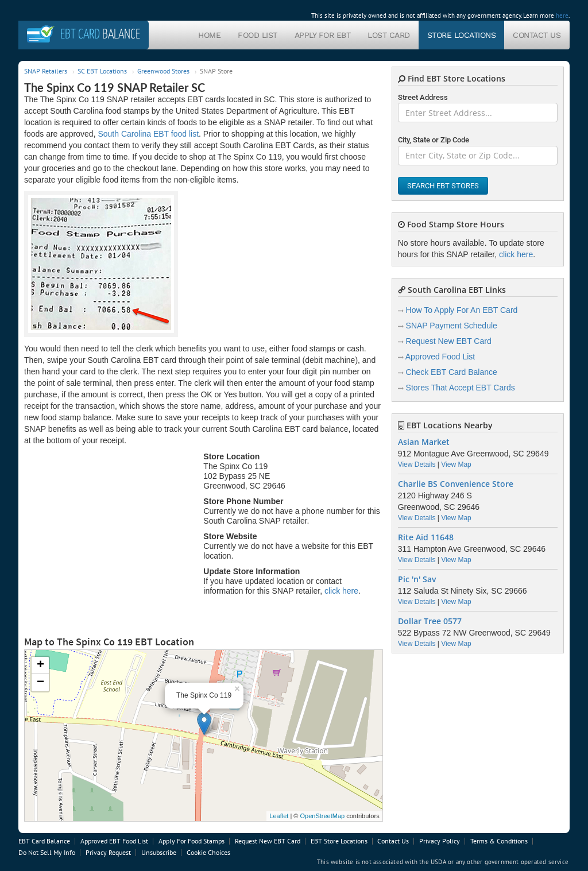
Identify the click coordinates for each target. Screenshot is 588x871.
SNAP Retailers (46, 71)
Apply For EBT (323, 35)
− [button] (40, 683)
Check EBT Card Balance (452, 372)
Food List (258, 35)
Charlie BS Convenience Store (456, 484)
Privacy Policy (440, 841)
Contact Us (537, 35)
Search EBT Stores (443, 186)
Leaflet (279, 816)
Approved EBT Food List (114, 841)
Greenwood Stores (163, 71)
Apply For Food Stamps (192, 841)
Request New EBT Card (449, 341)
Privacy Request (108, 852)
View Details (417, 464)
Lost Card (389, 35)
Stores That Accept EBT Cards (461, 388)
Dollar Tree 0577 (430, 621)
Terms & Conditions (499, 841)
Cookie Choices (208, 852)
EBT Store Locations (339, 841)
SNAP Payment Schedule (452, 326)
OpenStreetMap (322, 816)
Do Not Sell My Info (47, 852)
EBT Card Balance (44, 841)
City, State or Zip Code (434, 140)
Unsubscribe (159, 852)
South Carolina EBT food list (148, 134)
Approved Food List (440, 357)
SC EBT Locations (102, 71)
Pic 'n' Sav (417, 579)
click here (341, 591)
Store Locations (462, 35)
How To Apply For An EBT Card (462, 310)
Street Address (423, 97)
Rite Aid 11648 (426, 537)
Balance (100, 35)
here (562, 16)
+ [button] (40, 665)
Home (209, 35)
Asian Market (424, 442)
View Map (456, 464)
